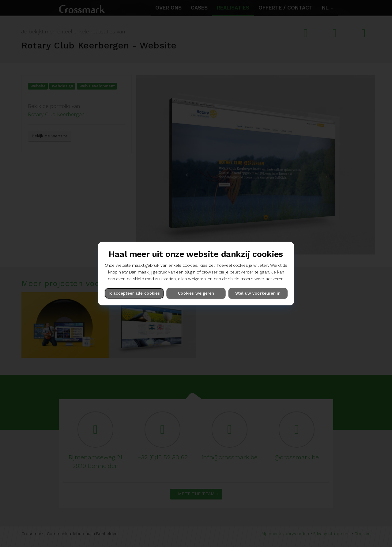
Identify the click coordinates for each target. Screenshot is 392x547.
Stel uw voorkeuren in (258, 293)
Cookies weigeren (196, 293)
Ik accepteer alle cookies (134, 293)
